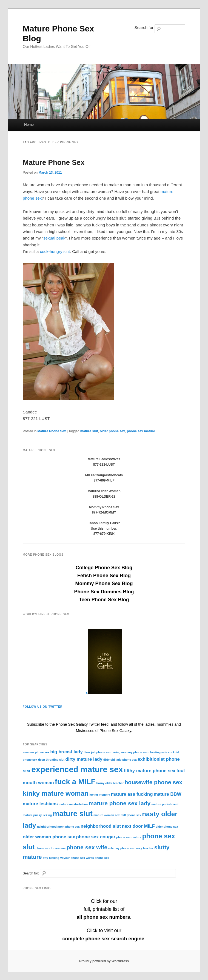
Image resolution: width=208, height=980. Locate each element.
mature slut (89, 431)
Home (29, 125)
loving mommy (100, 795)
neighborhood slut (101, 826)
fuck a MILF (75, 782)
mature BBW (168, 794)
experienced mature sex (77, 769)
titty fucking (51, 858)
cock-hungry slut (55, 251)
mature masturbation (73, 804)
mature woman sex (107, 815)
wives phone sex (98, 858)
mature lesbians (40, 804)
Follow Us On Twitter (43, 707)
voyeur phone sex (73, 858)
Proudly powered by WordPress (104, 961)
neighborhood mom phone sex (58, 827)
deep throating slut (51, 760)
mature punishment (165, 804)
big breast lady (67, 752)
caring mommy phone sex (129, 752)
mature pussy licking (37, 815)
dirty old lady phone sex (120, 760)
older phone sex (112, 431)
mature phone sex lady (119, 803)
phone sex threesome (51, 848)
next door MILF (138, 826)
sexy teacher (145, 848)
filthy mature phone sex (150, 771)
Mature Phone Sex (54, 162)
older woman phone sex (49, 837)
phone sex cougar (96, 837)
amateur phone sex (36, 752)
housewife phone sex (153, 782)
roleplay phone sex (122, 848)
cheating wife (158, 752)
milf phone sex (131, 815)
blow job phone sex (97, 752)
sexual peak (54, 238)
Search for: (145, 27)
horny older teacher (110, 783)
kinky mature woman (56, 793)
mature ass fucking (132, 794)
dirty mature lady (84, 759)
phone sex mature (141, 431)
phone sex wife (87, 847)
